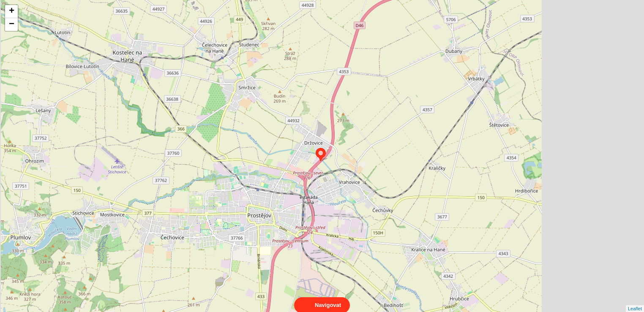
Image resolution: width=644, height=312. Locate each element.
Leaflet (635, 301)
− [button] (12, 25)
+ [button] (12, 11)
